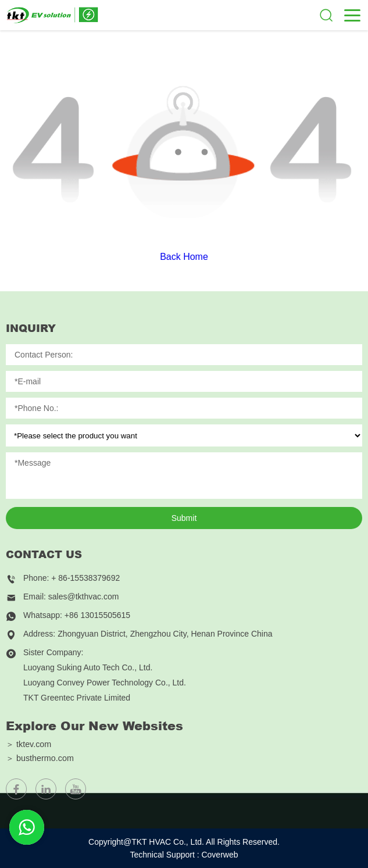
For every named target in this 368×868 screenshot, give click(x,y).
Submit (184, 518)
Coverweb (219, 855)
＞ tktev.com (28, 744)
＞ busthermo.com (40, 758)
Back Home (184, 257)
